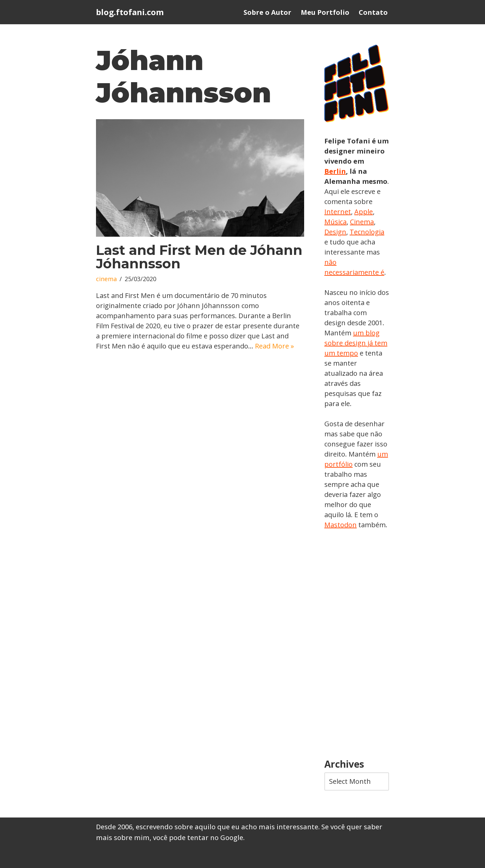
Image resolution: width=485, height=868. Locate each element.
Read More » (274, 346)
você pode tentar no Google (198, 838)
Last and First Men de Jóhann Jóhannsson (199, 257)
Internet (338, 212)
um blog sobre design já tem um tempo (356, 343)
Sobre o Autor (267, 12)
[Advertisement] (357, 644)
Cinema (362, 222)
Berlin (335, 171)
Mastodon (341, 525)
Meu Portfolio (325, 12)
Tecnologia (367, 232)
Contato (373, 12)
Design (335, 232)
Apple (364, 212)
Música (335, 222)
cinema (106, 279)
